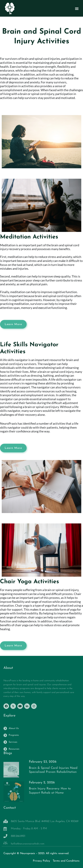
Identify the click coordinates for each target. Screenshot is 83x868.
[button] (77, 9)
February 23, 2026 (43, 764)
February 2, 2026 (42, 785)
